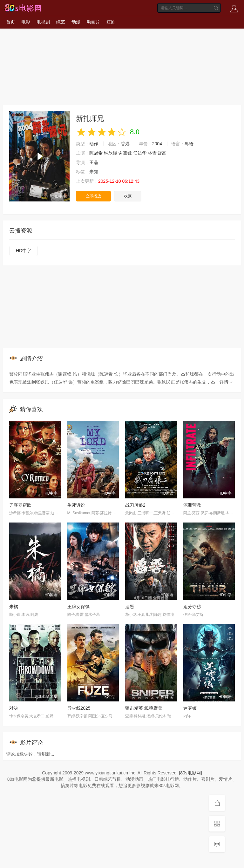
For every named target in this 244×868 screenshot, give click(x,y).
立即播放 (93, 196)
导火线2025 (79, 708)
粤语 (189, 144)
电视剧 (43, 22)
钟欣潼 (111, 153)
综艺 (61, 22)
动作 (94, 144)
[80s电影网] (190, 773)
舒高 (162, 153)
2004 (157, 144)
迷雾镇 (190, 708)
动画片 (93, 22)
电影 (26, 22)
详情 (227, 382)
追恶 (130, 607)
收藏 (128, 196)
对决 (14, 708)
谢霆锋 (125, 153)
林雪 (152, 153)
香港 (125, 144)
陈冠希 (96, 153)
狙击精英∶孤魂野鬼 (144, 708)
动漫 (76, 22)
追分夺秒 (192, 607)
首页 (10, 22)
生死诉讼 (76, 505)
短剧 (111, 22)
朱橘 (14, 607)
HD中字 (24, 251)
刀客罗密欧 (20, 505)
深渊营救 (192, 505)
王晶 (94, 162)
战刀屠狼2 (135, 505)
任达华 (140, 153)
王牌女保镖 (78, 607)
